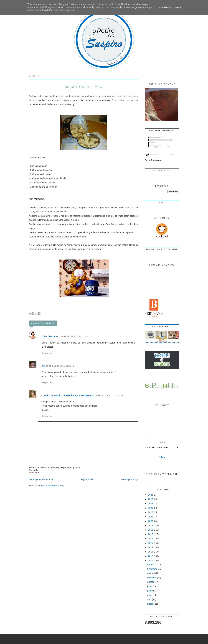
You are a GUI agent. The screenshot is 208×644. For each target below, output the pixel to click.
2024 (151, 504)
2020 (151, 521)
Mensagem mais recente (41, 479)
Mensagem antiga (130, 479)
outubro (151, 573)
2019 (151, 525)
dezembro (152, 564)
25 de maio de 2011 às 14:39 (108, 395)
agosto (151, 582)
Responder (47, 353)
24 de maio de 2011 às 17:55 (73, 336)
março (150, 604)
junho (150, 591)
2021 (151, 517)
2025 (151, 499)
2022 (151, 512)
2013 (151, 552)
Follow (162, 457)
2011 (151, 560)
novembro (152, 569)
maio (150, 595)
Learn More (166, 7)
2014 (151, 547)
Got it (178, 7)
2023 (151, 508)
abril (149, 599)
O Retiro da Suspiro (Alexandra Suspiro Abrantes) (67, 395)
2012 (151, 556)
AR (43, 366)
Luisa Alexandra (50, 336)
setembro (152, 578)
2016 (151, 539)
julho (150, 586)
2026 (151, 495)
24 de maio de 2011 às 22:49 (60, 366)
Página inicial (87, 479)
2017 (151, 534)
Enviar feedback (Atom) (53, 486)
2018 (151, 530)
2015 (151, 543)
